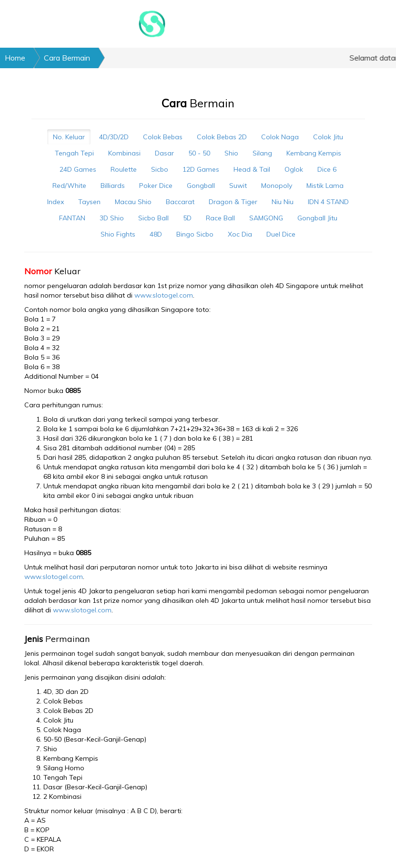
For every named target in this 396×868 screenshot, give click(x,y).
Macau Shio (133, 202)
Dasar (164, 153)
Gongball (201, 186)
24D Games (78, 169)
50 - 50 (199, 153)
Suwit (238, 186)
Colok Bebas (163, 137)
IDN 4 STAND (328, 202)
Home (15, 58)
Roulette (124, 169)
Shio (231, 153)
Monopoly (277, 186)
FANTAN (72, 218)
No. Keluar (69, 137)
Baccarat (180, 202)
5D (187, 218)
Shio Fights (118, 234)
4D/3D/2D (114, 137)
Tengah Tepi (74, 153)
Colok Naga (280, 137)
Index (56, 202)
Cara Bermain (67, 58)
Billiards (113, 186)
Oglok (294, 169)
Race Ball (220, 218)
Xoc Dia (240, 234)
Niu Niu (283, 202)
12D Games (201, 169)
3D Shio (112, 218)
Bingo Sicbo (195, 234)
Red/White (69, 186)
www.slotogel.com (164, 295)
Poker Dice (156, 186)
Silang (262, 153)
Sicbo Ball (153, 218)
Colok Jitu (328, 137)
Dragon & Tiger (233, 202)
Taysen (89, 202)
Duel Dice (281, 234)
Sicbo (160, 169)
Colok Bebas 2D (222, 137)
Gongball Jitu (317, 218)
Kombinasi (124, 153)
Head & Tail (252, 169)
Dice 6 (327, 169)
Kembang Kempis (314, 153)
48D (156, 234)
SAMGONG (266, 218)
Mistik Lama (325, 186)
